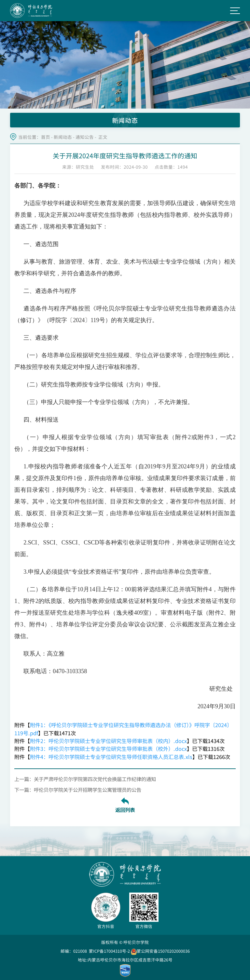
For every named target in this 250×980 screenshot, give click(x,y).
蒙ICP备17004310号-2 (109, 951)
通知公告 (85, 137)
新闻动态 (63, 137)
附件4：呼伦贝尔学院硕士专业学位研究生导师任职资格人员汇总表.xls (111, 757)
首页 (46, 137)
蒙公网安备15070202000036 (160, 951)
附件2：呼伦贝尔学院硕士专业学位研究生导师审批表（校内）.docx (108, 741)
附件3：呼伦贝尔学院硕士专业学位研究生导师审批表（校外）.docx (108, 749)
